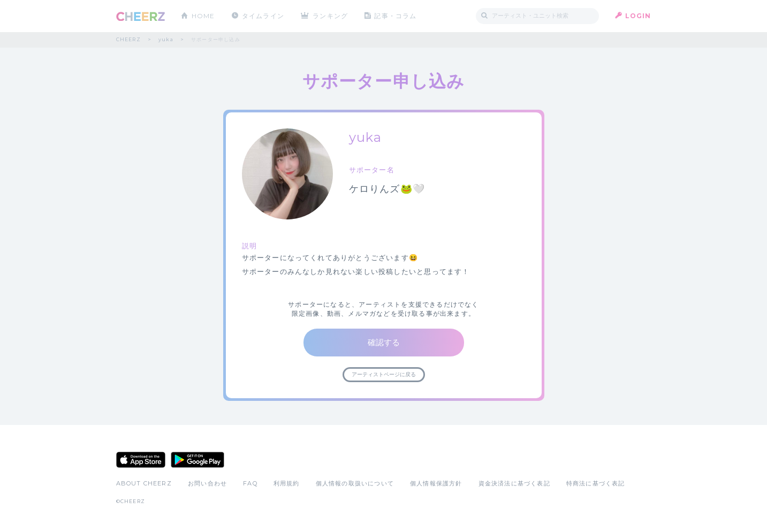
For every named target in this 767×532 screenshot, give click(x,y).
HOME (203, 16)
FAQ (250, 483)
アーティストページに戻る (384, 374)
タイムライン (263, 16)
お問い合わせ (207, 483)
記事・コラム (395, 16)
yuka (166, 39)
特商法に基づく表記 (596, 483)
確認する (384, 342)
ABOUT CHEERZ (144, 483)
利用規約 (287, 483)
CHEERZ (141, 16)
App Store (141, 460)
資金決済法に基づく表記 (514, 483)
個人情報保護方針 (436, 483)
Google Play (198, 460)
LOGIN (638, 16)
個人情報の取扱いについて (355, 483)
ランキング (330, 16)
